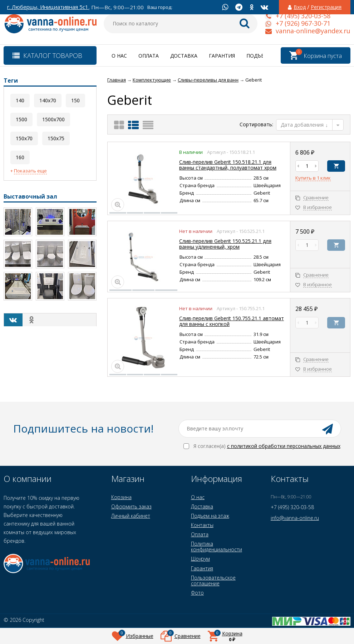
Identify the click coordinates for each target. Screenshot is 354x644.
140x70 (48, 100)
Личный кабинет (131, 516)
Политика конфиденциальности (217, 547)
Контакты (202, 525)
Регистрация (326, 7)
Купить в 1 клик (313, 178)
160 (20, 157)
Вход (300, 7)
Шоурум (200, 559)
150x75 (56, 138)
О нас (119, 56)
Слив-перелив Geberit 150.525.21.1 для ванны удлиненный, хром (225, 244)
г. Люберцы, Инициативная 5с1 (48, 7)
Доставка (184, 56)
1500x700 (53, 119)
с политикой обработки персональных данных (284, 446)
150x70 (24, 138)
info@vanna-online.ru (295, 518)
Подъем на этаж (210, 516)
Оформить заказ (131, 506)
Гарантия (222, 56)
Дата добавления (304, 125)
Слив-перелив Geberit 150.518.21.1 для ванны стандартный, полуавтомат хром (228, 165)
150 (75, 100)
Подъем (257, 56)
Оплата (149, 56)
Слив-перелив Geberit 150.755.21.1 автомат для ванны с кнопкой (232, 321)
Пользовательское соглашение (213, 580)
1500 (21, 119)
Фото (197, 593)
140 (20, 100)
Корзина (121, 497)
